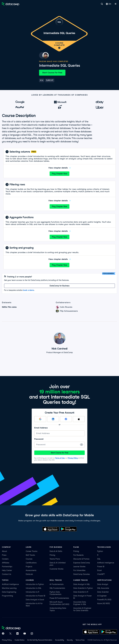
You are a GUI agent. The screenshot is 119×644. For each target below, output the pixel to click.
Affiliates (6, 563)
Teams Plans (55, 559)
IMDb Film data (9, 307)
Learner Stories (79, 567)
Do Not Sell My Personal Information (40, 640)
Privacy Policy (73, 458)
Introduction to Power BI (36, 596)
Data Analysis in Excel (35, 600)
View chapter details (60, 168)
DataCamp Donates (82, 574)
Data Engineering (9, 592)
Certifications (31, 563)
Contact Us (7, 574)
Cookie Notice (19, 640)
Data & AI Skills (56, 551)
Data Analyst (103, 584)
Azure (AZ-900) (104, 603)
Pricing (52, 555)
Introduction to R (32, 592)
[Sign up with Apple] (79, 419)
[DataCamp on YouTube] (25, 634)
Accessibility (60, 640)
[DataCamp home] (17, 628)
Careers (5, 559)
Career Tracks (32, 551)
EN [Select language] (108, 4)
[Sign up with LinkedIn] (53, 419)
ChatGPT (101, 574)
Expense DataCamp (82, 563)
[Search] (102, 4)
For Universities (79, 570)
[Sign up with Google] (40, 419)
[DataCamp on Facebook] (3, 634)
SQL (99, 559)
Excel (99, 570)
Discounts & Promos (81, 559)
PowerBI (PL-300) (104, 600)
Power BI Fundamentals (59, 598)
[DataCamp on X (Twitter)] (10, 634)
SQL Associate (103, 588)
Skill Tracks (30, 555)
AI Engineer (102, 596)
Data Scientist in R (81, 592)
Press (4, 555)
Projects (29, 567)
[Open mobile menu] (116, 4)
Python (100, 551)
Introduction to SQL (34, 588)
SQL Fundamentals (57, 588)
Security (70, 640)
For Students (78, 555)
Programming (7, 596)
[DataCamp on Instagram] (32, 634)
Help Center (7, 570)
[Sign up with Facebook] (66, 419)
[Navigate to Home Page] (11, 4)
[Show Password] (82, 445)
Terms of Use (60, 458)
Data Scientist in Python (83, 588)
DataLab (29, 574)
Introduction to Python (35, 584)
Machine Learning (9, 588)
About (4, 551)
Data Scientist (103, 592)
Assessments (31, 570)
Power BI (101, 567)
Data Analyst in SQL (82, 584)
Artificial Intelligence (106, 563)
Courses (29, 559)
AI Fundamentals (57, 584)
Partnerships (7, 567)
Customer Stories (57, 569)
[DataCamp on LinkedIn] (17, 634)
